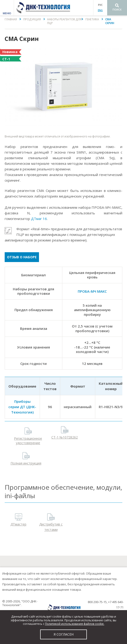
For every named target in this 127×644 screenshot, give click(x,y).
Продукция (32, 19)
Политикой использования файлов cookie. (75, 624)
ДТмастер (18, 524)
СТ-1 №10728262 (65, 437)
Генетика (92, 19)
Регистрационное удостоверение (28, 441)
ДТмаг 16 (39, 219)
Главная (11, 19)
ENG (100, 10)
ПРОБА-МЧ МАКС (92, 291)
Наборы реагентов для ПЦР (64, 21)
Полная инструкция (26, 463)
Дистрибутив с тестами (51, 527)
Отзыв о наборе (22, 257)
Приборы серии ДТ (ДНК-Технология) (22, 407)
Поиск (117, 9)
